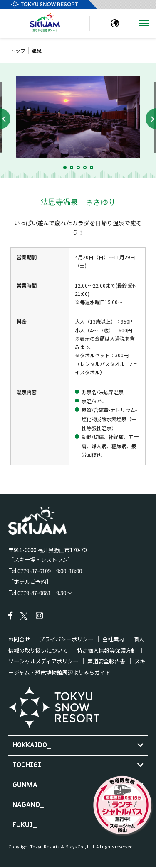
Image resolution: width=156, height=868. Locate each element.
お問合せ (19, 639)
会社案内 (113, 639)
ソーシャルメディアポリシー (43, 661)
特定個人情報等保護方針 (107, 650)
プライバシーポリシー (66, 639)
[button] (65, 168)
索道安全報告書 (106, 661)
